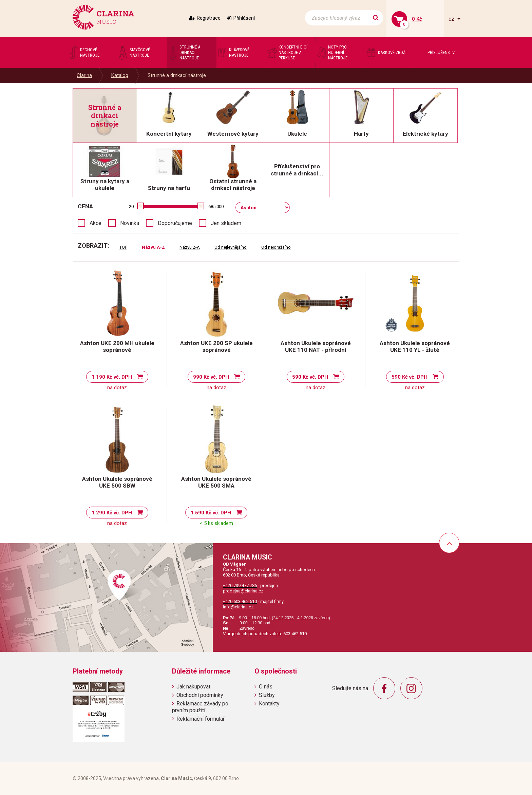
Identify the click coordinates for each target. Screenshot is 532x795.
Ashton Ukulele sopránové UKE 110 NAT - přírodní (316, 346)
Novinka (130, 223)
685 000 (216, 206)
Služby (267, 695)
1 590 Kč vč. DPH (211, 513)
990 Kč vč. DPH (211, 377)
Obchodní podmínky (200, 695)
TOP (123, 247)
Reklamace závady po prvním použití (200, 707)
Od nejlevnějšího (231, 247)
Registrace (209, 18)
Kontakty (269, 704)
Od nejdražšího (276, 247)
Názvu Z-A (190, 247)
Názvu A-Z (153, 247)
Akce (96, 223)
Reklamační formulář (201, 719)
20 (131, 206)
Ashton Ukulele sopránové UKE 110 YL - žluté (415, 346)
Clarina (84, 75)
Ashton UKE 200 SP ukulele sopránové (216, 346)
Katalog (120, 75)
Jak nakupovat (193, 687)
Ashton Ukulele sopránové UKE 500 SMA (216, 482)
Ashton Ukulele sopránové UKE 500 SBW (117, 482)
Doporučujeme (175, 223)
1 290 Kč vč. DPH (112, 513)
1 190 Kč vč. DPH (112, 377)
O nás (266, 687)
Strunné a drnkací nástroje (177, 75)
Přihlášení (244, 18)
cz (452, 19)
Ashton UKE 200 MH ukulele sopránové (117, 346)
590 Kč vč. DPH (310, 377)
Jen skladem (226, 223)
